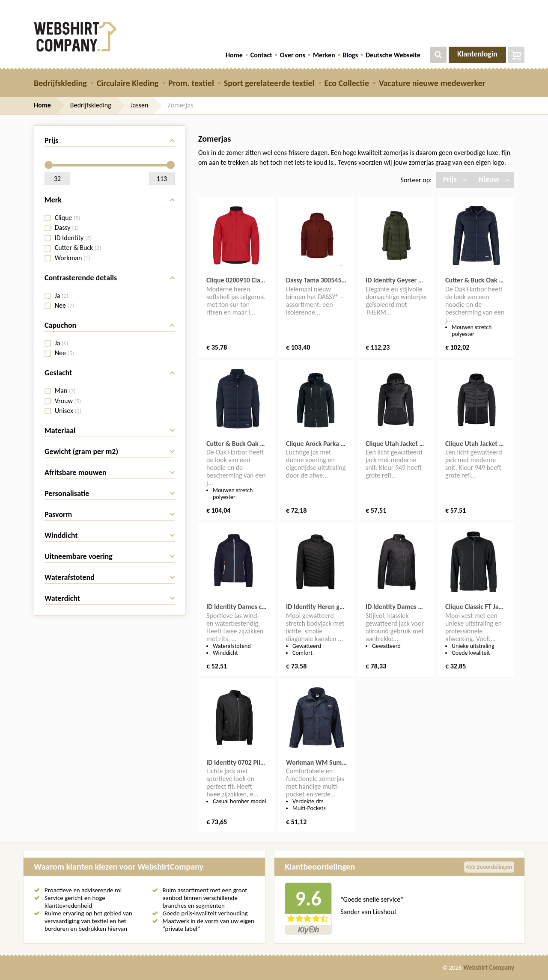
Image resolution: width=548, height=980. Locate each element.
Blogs (350, 55)
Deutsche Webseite (393, 55)
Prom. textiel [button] (191, 83)
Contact (261, 55)
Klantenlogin (477, 54)
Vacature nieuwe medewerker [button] (432, 83)
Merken (324, 55)
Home (234, 55)
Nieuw (494, 179)
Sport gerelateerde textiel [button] (269, 83)
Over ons (293, 55)
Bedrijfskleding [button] (60, 83)
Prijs (455, 179)
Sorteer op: (416, 180)
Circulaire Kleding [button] (128, 83)
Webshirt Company (489, 968)
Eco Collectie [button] (347, 83)
